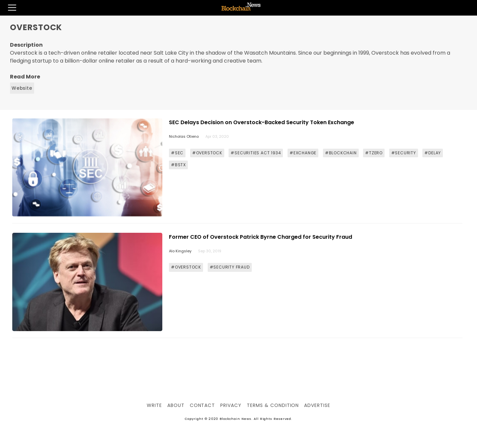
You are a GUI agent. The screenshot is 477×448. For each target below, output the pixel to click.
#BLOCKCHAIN (341, 153)
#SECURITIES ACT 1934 (256, 153)
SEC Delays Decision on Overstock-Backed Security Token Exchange (262, 122)
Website (22, 88)
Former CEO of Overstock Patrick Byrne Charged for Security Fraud (261, 237)
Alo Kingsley (180, 251)
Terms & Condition (273, 405)
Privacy (231, 405)
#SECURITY (404, 153)
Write (154, 405)
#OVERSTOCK (207, 153)
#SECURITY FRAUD (230, 267)
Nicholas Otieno (184, 136)
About (176, 405)
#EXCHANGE (303, 153)
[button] (8, 8)
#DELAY (433, 153)
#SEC (177, 153)
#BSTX (178, 165)
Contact (203, 405)
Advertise (317, 405)
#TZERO (374, 153)
